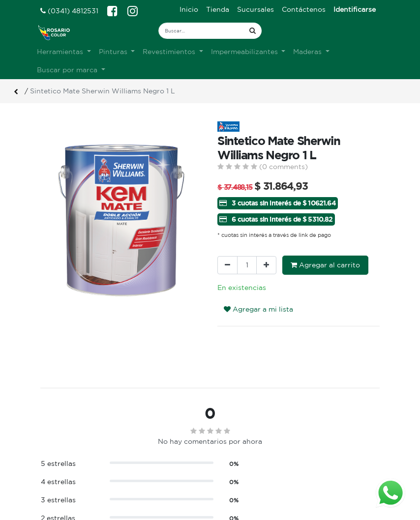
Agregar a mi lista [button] (258, 309)
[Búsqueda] (253, 31)
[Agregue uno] (266, 265)
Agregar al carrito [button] (325, 265)
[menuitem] (189, 10)
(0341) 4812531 (69, 11)
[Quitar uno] (227, 265)
